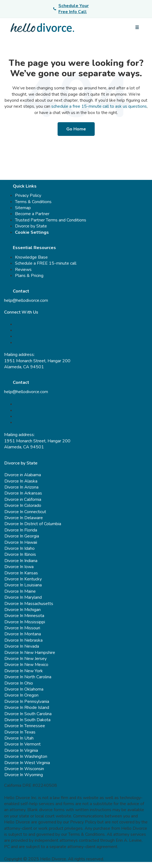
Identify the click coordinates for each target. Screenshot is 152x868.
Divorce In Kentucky (23, 579)
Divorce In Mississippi (25, 622)
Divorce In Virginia (21, 750)
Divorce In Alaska (21, 481)
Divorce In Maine (20, 591)
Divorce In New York (24, 671)
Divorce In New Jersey (26, 659)
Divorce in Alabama (23, 475)
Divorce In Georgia (22, 536)
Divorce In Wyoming (24, 775)
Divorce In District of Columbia (33, 524)
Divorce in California (23, 499)
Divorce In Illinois (20, 554)
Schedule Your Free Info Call (71, 9)
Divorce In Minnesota (24, 616)
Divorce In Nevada (22, 646)
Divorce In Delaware (24, 518)
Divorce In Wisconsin (24, 769)
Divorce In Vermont (23, 744)
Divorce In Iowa (19, 567)
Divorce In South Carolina (28, 714)
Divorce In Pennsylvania (27, 702)
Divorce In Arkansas (23, 493)
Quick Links (25, 186)
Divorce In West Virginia (27, 763)
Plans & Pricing (29, 276)
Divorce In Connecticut (25, 512)
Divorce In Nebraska (23, 640)
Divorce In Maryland (23, 597)
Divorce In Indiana (21, 561)
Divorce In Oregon (21, 695)
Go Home (76, 129)
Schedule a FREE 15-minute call (46, 263)
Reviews (23, 270)
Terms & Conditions (33, 202)
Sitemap (23, 208)
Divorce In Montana (23, 634)
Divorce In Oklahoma (24, 689)
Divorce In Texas (20, 732)
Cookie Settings (32, 232)
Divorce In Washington (26, 756)
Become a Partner (32, 214)
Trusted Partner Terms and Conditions (51, 220)
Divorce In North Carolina (28, 677)
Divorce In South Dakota (27, 720)
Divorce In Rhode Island (27, 708)
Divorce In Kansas (21, 573)
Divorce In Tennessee (25, 726)
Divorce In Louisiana (23, 585)
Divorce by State (31, 226)
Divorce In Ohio (19, 683)
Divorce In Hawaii (21, 542)
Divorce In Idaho (20, 548)
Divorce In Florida (21, 530)
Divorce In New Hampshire (30, 653)
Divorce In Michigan (23, 610)
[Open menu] (137, 28)
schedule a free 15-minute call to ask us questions (99, 106)
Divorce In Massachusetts (29, 604)
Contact (21, 291)
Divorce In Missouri (22, 628)
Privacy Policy (28, 195)
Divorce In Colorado (23, 505)
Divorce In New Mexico (26, 665)
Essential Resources (34, 248)
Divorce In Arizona (21, 487)
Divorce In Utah (19, 738)
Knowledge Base (31, 257)
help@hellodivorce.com (26, 300)
